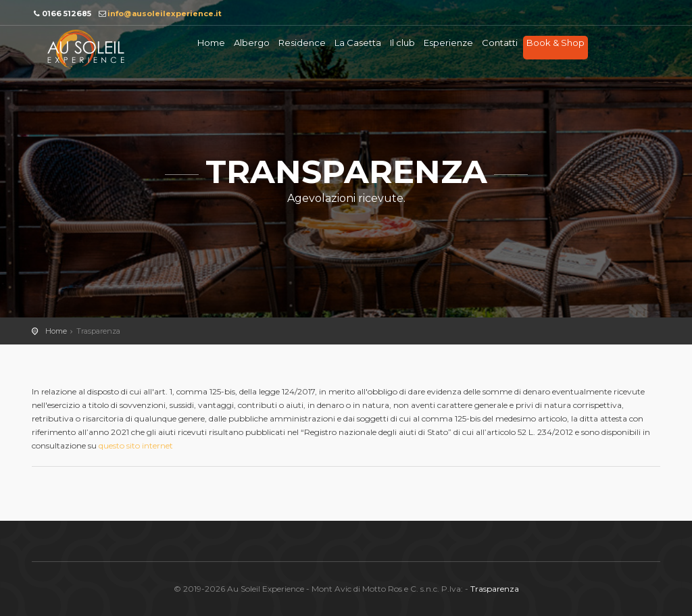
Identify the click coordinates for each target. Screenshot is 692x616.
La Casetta (358, 43)
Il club (402, 43)
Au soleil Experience (86, 49)
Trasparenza (495, 589)
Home (211, 43)
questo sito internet (136, 445)
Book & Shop (555, 43)
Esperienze (448, 43)
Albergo (252, 43)
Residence (302, 43)
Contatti (500, 43)
